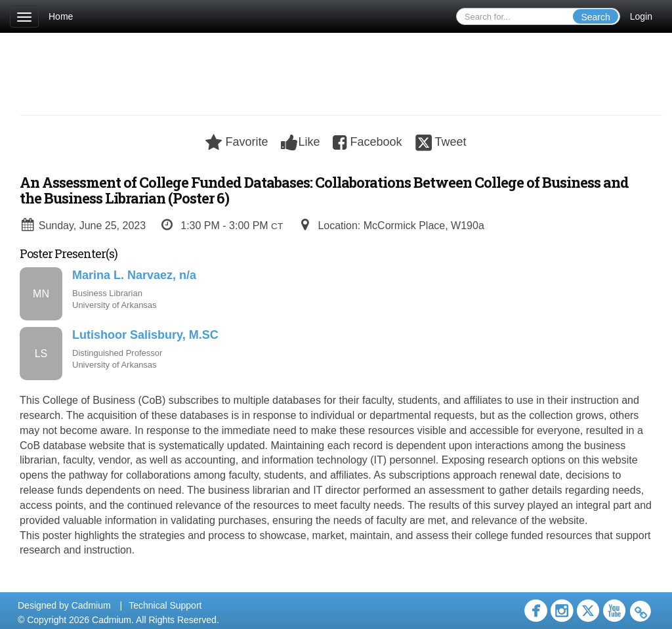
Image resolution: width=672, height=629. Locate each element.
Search (595, 17)
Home (61, 16)
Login (641, 16)
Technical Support (165, 605)
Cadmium (91, 605)
